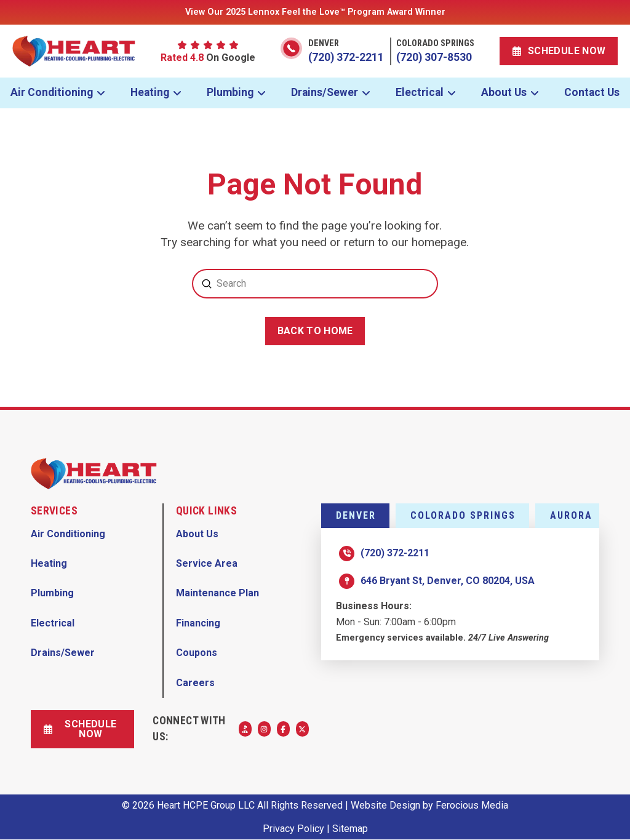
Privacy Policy (293, 829)
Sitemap (350, 829)
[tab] (355, 516)
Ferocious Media (472, 805)
